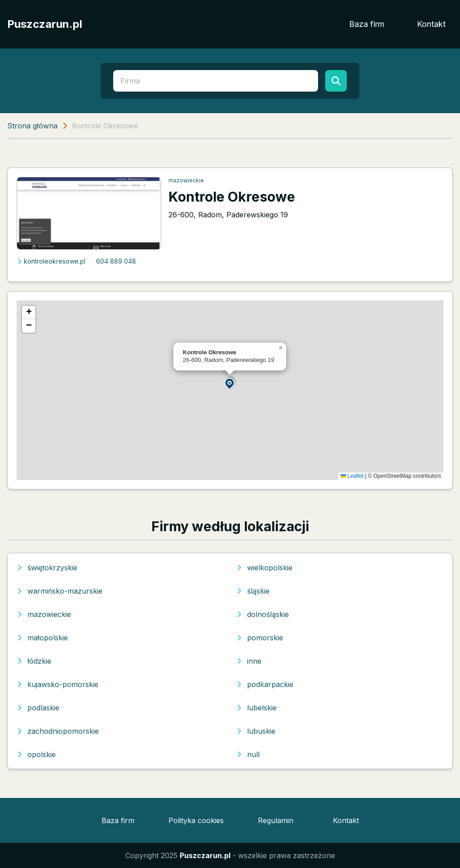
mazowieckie (186, 180)
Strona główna (32, 126)
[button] (230, 383)
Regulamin (276, 820)
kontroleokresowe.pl (51, 261)
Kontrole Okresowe (232, 197)
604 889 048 (116, 261)
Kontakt (431, 24)
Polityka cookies (196, 820)
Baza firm (367, 24)
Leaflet (352, 476)
